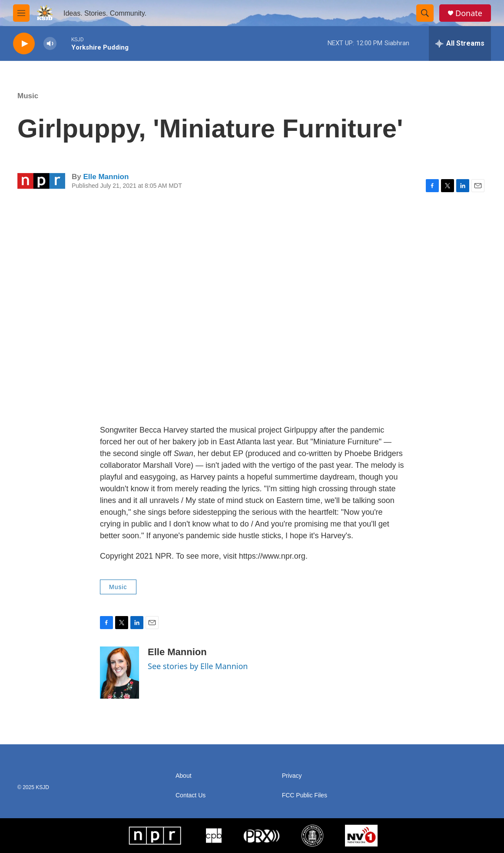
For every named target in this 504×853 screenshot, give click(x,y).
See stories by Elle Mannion (198, 666)
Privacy (292, 776)
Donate (469, 13)
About (184, 776)
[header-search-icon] (425, 13)
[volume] (50, 44)
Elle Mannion (106, 177)
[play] (24, 44)
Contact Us (191, 795)
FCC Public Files (305, 795)
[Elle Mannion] (119, 673)
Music (28, 96)
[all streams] (460, 43)
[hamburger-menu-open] (21, 13)
